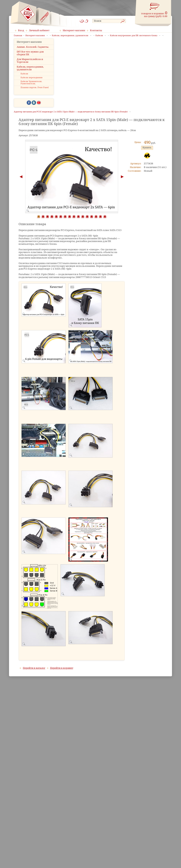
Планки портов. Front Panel (35, 93)
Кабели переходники (32, 83)
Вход (21, 30)
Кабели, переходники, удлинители (30, 74)
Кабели (24, 79)
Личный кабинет (39, 30)
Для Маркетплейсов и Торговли (30, 66)
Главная (18, 36)
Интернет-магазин (74, 30)
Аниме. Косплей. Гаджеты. (33, 52)
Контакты (96, 30)
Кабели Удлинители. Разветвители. (31, 88)
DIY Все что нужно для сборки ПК (30, 59)
